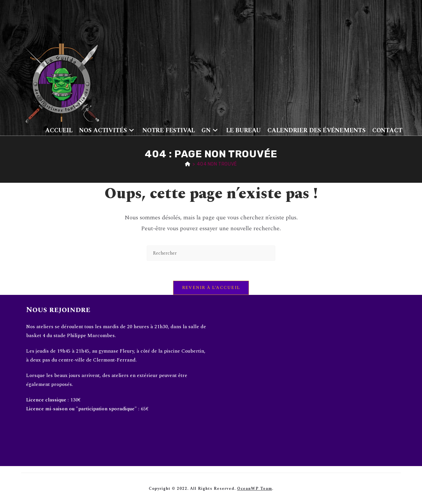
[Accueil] (188, 164)
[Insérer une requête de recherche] (211, 253)
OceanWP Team (255, 489)
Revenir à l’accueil (211, 288)
